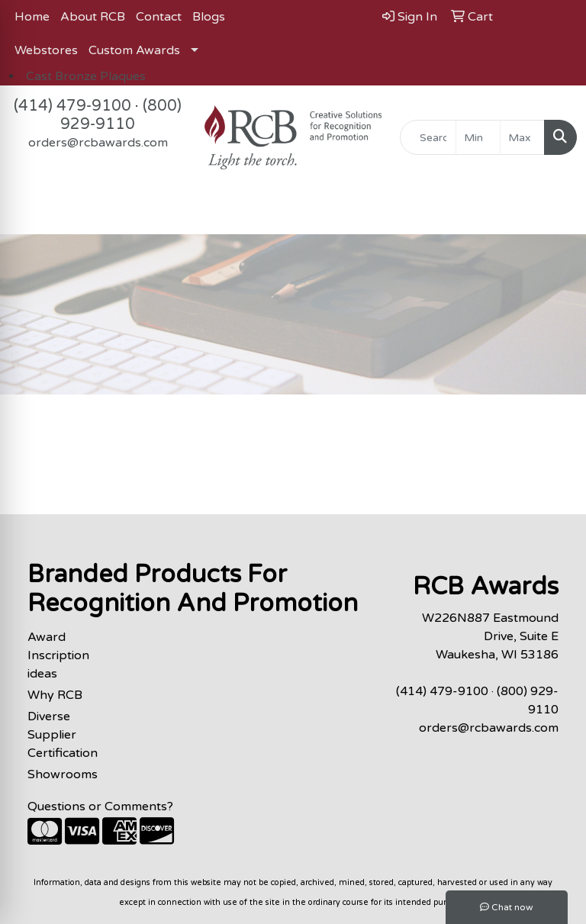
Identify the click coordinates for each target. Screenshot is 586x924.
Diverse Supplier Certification (63, 735)
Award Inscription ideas (58, 655)
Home (32, 17)
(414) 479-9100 (72, 106)
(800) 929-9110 (121, 115)
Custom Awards (134, 50)
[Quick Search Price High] (522, 137)
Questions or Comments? (100, 806)
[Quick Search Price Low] (478, 137)
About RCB (93, 17)
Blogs (209, 17)
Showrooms (63, 774)
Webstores (46, 50)
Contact (159, 17)
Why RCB (55, 695)
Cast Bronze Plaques (86, 76)
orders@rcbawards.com (98, 143)
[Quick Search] (428, 137)
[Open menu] (555, 212)
